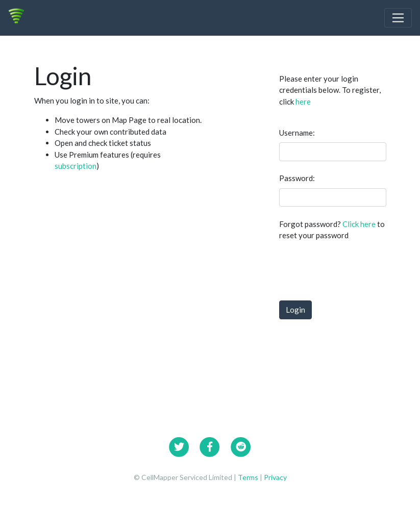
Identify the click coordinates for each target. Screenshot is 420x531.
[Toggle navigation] (398, 18)
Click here (359, 224)
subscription (76, 166)
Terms (249, 477)
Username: (297, 133)
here (303, 102)
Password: (297, 178)
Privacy (275, 477)
